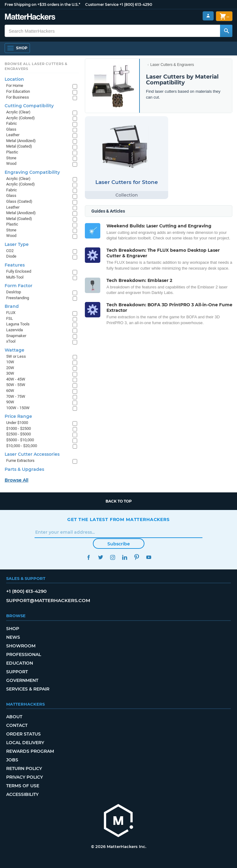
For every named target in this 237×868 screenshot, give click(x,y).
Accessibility (22, 794)
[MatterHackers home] (118, 821)
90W (10, 402)
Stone (11, 158)
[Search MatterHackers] (226, 31)
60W (10, 391)
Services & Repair (28, 689)
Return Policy (24, 768)
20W (10, 368)
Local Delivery (25, 743)
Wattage (15, 350)
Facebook (88, 557)
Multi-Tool (15, 277)
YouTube (149, 557)
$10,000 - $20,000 (22, 446)
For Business (18, 97)
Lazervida (15, 330)
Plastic (12, 152)
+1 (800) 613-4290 (136, 4)
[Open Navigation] (17, 48)
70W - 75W (16, 396)
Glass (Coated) (19, 201)
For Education (18, 91)
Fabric (12, 123)
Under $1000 (17, 423)
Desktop (14, 292)
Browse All (17, 480)
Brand (12, 306)
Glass (11, 129)
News (13, 637)
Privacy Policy (25, 777)
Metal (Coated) (19, 146)
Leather (13, 135)
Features (15, 265)
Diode (11, 256)
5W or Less (16, 356)
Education (20, 663)
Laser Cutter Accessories (32, 454)
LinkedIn (125, 557)
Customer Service (102, 4)
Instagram (112, 557)
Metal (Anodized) (21, 141)
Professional (24, 654)
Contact (17, 725)
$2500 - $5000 (19, 434)
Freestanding (18, 298)
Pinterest (137, 557)
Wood (11, 163)
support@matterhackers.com (48, 600)
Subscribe (119, 544)
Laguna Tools (18, 324)
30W (10, 373)
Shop (13, 629)
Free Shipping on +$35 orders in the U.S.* (42, 4)
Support (17, 672)
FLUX (11, 313)
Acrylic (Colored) (21, 118)
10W (10, 362)
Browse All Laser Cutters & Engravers (36, 66)
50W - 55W (16, 385)
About (14, 717)
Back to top (119, 501)
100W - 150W (18, 408)
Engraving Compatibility (32, 172)
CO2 (10, 251)
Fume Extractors (20, 460)
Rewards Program (30, 751)
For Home (15, 86)
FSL (10, 318)
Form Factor (19, 286)
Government (22, 680)
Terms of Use (23, 786)
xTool (11, 341)
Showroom (21, 646)
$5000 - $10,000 (20, 440)
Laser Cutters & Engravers (172, 65)
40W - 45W (16, 379)
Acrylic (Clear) (18, 112)
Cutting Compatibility (29, 106)
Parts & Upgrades (24, 469)
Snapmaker (16, 336)
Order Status (23, 734)
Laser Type (17, 244)
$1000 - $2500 (19, 428)
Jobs (12, 760)
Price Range (18, 416)
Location (14, 79)
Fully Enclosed (19, 271)
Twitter (100, 557)
